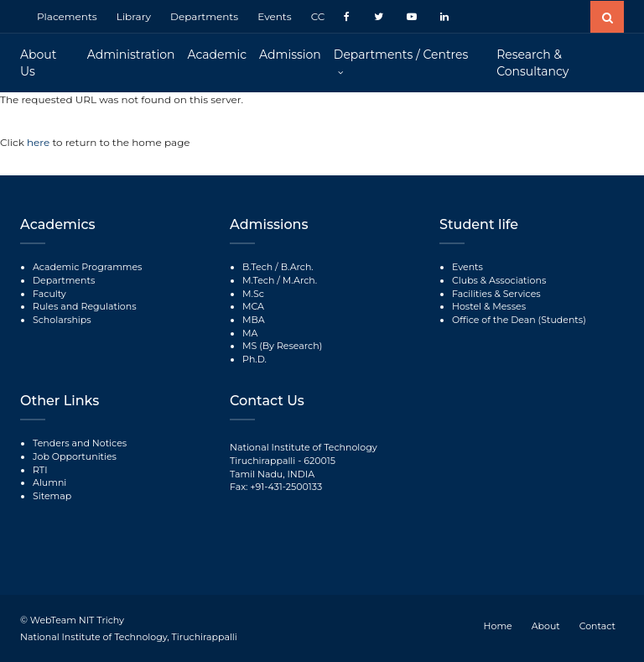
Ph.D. (254, 359)
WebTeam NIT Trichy (77, 620)
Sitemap (52, 496)
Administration (131, 55)
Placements (67, 16)
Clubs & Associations (499, 280)
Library (134, 16)
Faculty (49, 294)
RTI (40, 470)
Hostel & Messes (489, 306)
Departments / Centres (401, 55)
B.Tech (257, 267)
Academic (218, 55)
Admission (290, 55)
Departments (204, 16)
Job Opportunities (75, 456)
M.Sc (253, 294)
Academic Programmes (87, 267)
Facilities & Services (496, 294)
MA (250, 333)
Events (274, 16)
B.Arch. (297, 267)
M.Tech (258, 280)
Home (498, 626)
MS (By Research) (282, 346)
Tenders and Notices (80, 443)
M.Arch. (300, 280)
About (546, 626)
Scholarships (62, 320)
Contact (597, 626)
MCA (253, 306)
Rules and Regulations (85, 306)
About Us (38, 63)
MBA (254, 320)
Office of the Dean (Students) (519, 320)
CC (318, 16)
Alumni (49, 482)
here (39, 142)
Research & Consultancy (532, 63)
